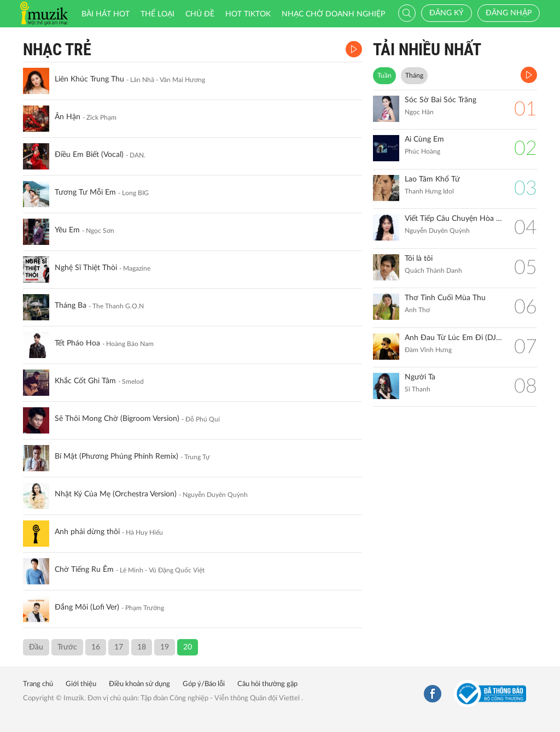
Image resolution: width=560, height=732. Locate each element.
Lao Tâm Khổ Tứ (432, 179)
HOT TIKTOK (248, 14)
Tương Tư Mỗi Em (85, 192)
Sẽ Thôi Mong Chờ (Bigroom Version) (117, 419)
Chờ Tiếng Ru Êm (84, 570)
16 (96, 647)
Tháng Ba (71, 306)
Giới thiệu (81, 684)
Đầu (36, 647)
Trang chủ (38, 684)
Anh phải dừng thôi (87, 532)
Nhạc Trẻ (57, 49)
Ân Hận (68, 117)
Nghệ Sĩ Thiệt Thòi (86, 268)
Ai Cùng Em (424, 139)
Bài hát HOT (106, 14)
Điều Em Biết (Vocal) (89, 155)
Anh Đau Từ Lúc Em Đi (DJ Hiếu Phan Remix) (454, 338)
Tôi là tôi (419, 259)
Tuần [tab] (384, 75)
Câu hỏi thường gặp (267, 684)
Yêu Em (67, 230)
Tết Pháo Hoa (77, 343)
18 (142, 647)
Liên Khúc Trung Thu (89, 79)
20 (188, 647)
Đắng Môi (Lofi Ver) (87, 607)
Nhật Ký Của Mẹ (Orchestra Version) (116, 494)
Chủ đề (200, 14)
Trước (67, 647)
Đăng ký (447, 13)
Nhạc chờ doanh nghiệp (333, 14)
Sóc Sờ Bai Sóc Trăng (441, 100)
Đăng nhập (509, 13)
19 (165, 647)
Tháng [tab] (414, 75)
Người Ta (420, 377)
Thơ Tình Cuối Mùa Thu (445, 298)
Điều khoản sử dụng (139, 684)
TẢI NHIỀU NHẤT (427, 49)
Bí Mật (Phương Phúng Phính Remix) (116, 456)
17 (119, 647)
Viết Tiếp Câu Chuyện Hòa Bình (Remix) (454, 219)
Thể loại (157, 14)
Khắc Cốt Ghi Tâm (85, 381)
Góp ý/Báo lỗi (204, 684)
